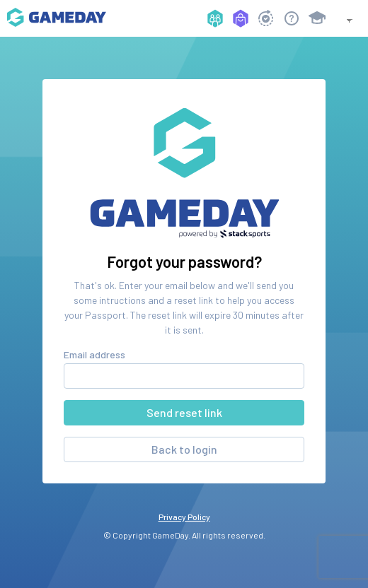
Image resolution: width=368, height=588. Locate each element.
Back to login (184, 449)
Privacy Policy (184, 517)
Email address (94, 354)
